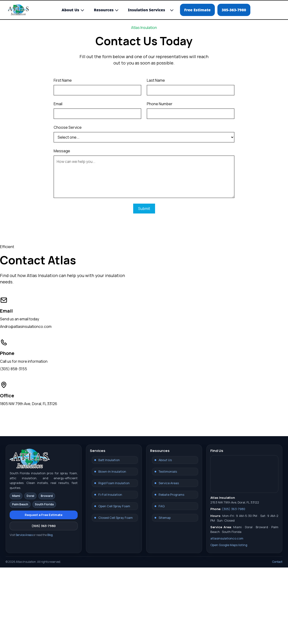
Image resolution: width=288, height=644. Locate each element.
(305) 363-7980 (44, 526)
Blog (50, 535)
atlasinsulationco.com (227, 538)
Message (62, 151)
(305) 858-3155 (14, 369)
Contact (277, 562)
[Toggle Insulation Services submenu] (172, 10)
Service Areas (24, 535)
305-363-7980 (234, 10)
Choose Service (68, 127)
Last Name (156, 80)
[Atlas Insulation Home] (18, 10)
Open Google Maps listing (229, 545)
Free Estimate (198, 10)
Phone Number (160, 104)
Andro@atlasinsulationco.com (26, 326)
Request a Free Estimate (44, 515)
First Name (63, 80)
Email (58, 104)
